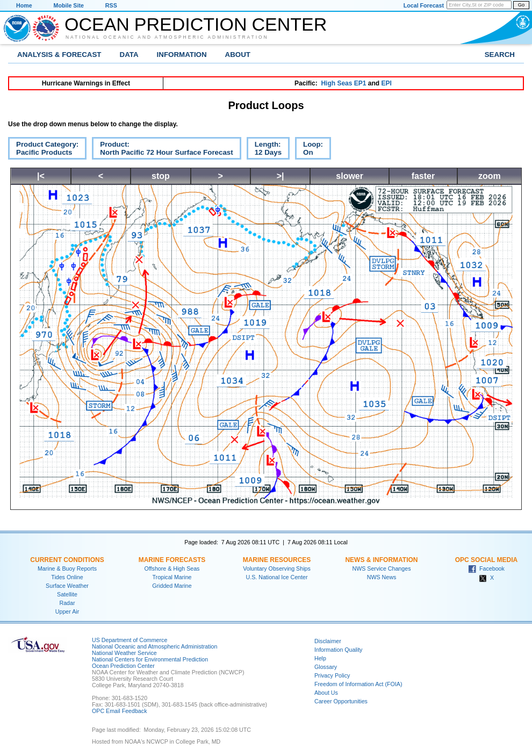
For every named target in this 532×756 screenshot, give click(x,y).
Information (182, 55)
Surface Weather (67, 586)
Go (521, 5)
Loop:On (309, 150)
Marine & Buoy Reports (67, 568)
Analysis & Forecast (59, 55)
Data (129, 55)
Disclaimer (328, 641)
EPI (386, 83)
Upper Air (67, 611)
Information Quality (338, 650)
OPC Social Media (486, 560)
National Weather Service (124, 653)
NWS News (382, 577)
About (238, 55)
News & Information (381, 560)
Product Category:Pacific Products (43, 150)
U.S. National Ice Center (277, 577)
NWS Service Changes (382, 568)
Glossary (326, 667)
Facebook (486, 568)
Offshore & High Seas (172, 568)
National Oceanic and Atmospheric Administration (167, 37)
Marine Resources (277, 560)
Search (500, 55)
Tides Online (67, 577)
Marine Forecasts (172, 560)
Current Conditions (67, 560)
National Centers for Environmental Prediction (150, 659)
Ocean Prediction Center (196, 24)
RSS (111, 5)
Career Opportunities (341, 701)
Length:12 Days (264, 150)
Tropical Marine (172, 577)
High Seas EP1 (343, 83)
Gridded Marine (172, 586)
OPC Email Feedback (119, 711)
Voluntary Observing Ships (277, 568)
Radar (67, 603)
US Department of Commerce (130, 640)
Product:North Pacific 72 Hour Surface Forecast (162, 150)
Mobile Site (69, 5)
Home (24, 5)
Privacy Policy (332, 675)
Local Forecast (424, 5)
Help (320, 658)
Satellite (67, 594)
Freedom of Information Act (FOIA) (358, 684)
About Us (326, 693)
